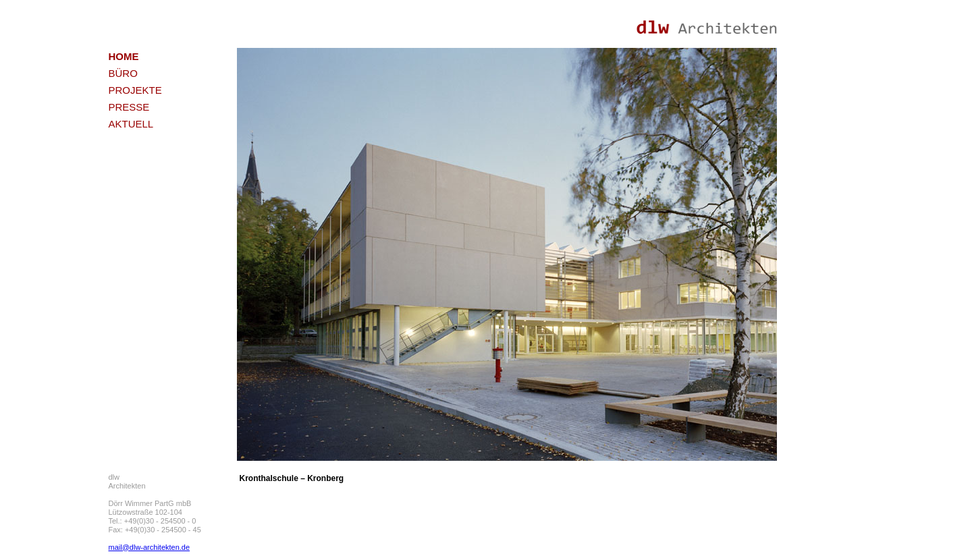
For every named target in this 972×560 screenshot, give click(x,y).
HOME (124, 56)
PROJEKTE (135, 90)
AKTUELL (131, 124)
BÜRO (123, 73)
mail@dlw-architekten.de (150, 547)
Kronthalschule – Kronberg (292, 478)
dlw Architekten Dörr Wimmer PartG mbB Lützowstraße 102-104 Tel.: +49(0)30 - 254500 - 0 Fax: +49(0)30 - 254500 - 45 (155, 503)
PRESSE (129, 107)
